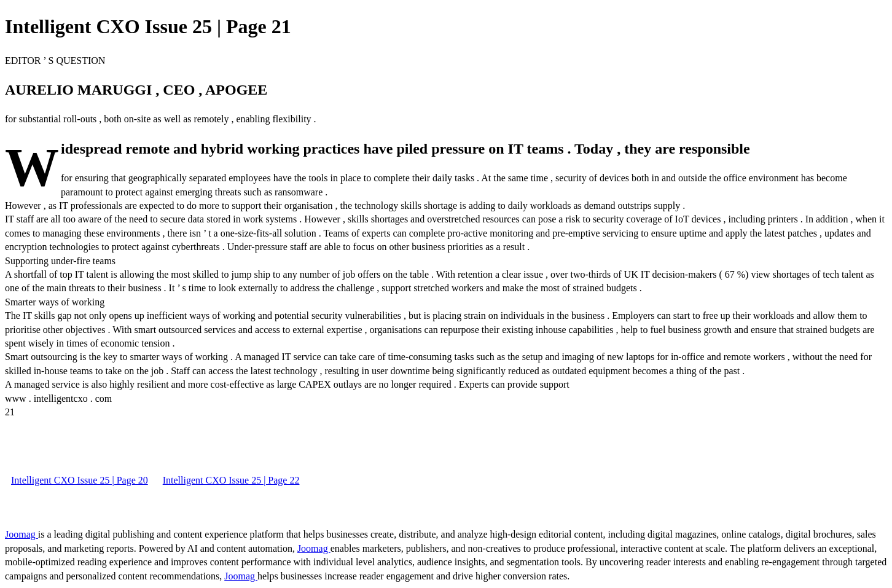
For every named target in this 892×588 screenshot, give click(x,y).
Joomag (22, 534)
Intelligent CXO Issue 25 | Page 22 (231, 480)
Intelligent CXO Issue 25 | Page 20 (80, 480)
